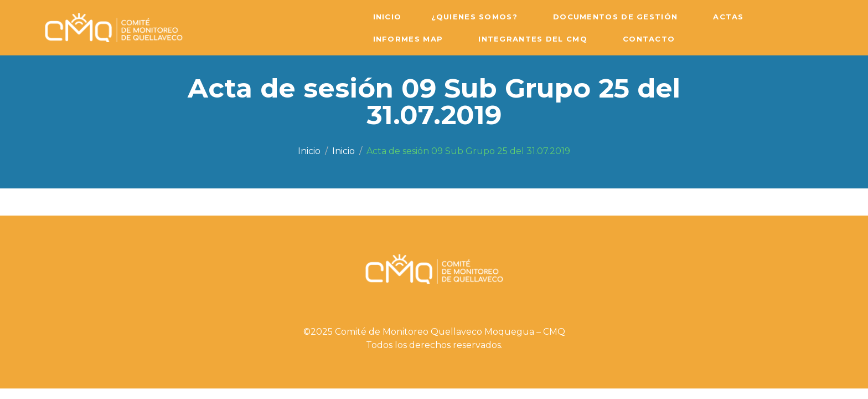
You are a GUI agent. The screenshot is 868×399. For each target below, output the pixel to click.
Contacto (649, 39)
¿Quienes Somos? (474, 17)
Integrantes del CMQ (533, 39)
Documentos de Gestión (615, 17)
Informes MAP (408, 39)
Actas (728, 17)
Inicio (387, 17)
